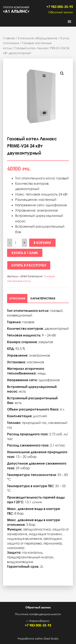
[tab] (17, 298)
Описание (17, 298)
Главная (9, 38)
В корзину (42, 243)
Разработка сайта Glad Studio (38, 639)
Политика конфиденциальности (38, 614)
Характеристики (43, 298)
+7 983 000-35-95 (60, 7)
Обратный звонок (61, 12)
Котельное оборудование (38, 38)
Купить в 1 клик (25, 253)
